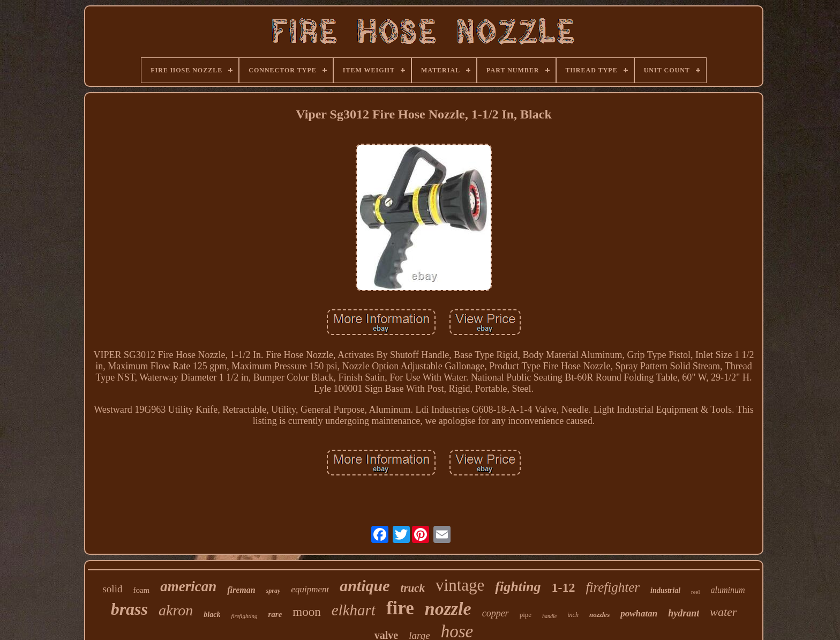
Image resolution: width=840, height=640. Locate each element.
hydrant (684, 613)
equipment (310, 589)
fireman (241, 590)
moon (306, 612)
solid (112, 589)
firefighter (613, 587)
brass (129, 609)
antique (365, 586)
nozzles (599, 615)
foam (141, 590)
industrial (665, 590)
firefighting (244, 616)
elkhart (354, 610)
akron (176, 610)
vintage (460, 585)
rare (275, 614)
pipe (526, 615)
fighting (518, 587)
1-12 (564, 587)
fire (400, 608)
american (188, 586)
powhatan (639, 613)
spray (273, 591)
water (723, 612)
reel (695, 592)
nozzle (448, 609)
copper (496, 613)
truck (413, 588)
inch (573, 615)
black (212, 615)
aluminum (728, 590)
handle (549, 616)
